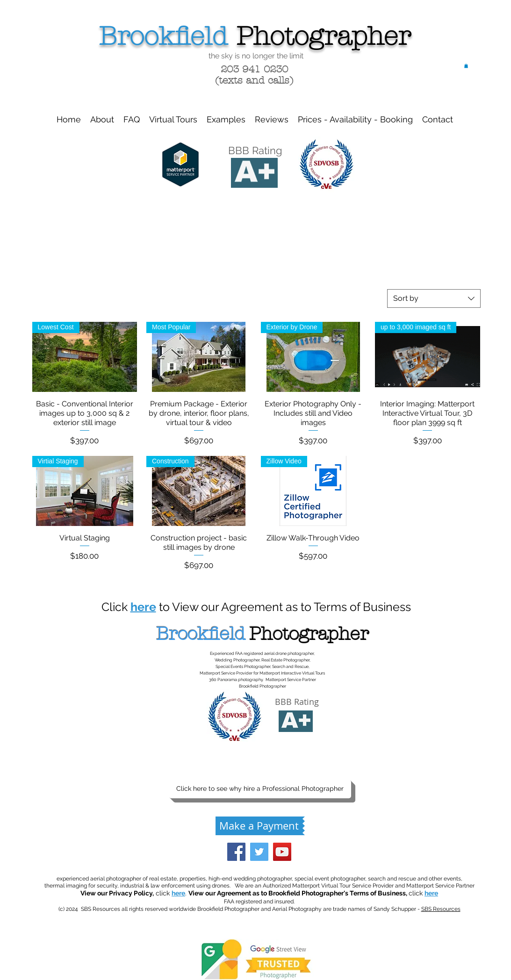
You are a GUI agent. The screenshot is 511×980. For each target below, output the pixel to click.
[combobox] (434, 298)
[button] (466, 66)
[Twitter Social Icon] (259, 852)
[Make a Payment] (259, 826)
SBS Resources (441, 909)
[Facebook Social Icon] (236, 852)
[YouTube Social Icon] (282, 852)
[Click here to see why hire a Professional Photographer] (260, 789)
